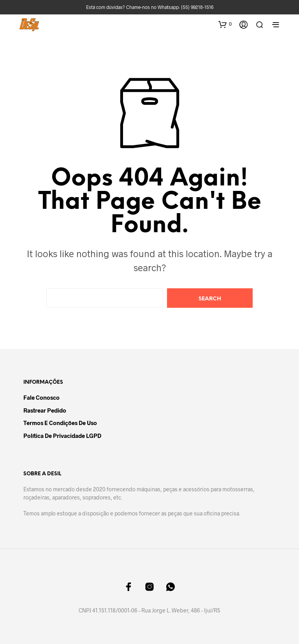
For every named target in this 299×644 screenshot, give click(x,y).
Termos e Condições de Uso (60, 423)
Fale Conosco (41, 397)
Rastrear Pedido (45, 410)
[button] (225, 24)
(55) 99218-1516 (197, 7)
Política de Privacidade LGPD (62, 436)
